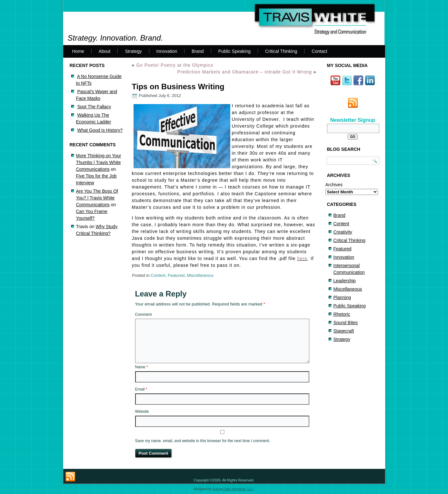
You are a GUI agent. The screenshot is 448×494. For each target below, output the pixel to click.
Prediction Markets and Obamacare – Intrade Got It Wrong (244, 72)
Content (158, 275)
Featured (176, 275)
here (302, 258)
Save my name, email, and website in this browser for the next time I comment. (203, 441)
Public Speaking (234, 51)
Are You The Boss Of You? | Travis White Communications (97, 198)
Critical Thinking (281, 51)
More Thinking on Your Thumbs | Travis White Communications (99, 162)
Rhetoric (342, 314)
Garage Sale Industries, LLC (233, 489)
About (105, 51)
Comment (144, 315)
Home (78, 51)
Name (142, 367)
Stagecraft (344, 331)
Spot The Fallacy (94, 107)
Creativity (343, 232)
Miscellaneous (200, 275)
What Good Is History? (100, 130)
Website (142, 412)
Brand (198, 51)
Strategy (133, 51)
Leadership (345, 281)
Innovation (167, 51)
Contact (319, 51)
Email (141, 389)
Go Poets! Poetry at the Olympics (175, 65)
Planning (342, 297)
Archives (334, 185)
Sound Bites (346, 323)
